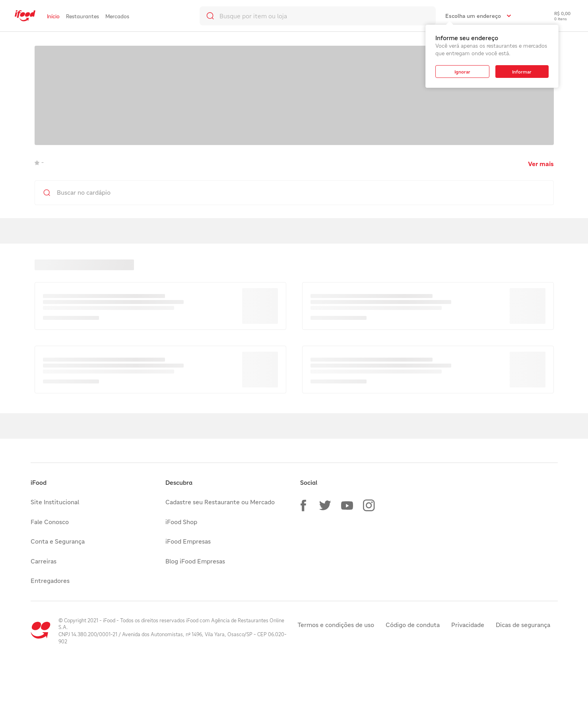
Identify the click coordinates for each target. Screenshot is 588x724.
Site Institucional (55, 502)
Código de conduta (413, 625)
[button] (303, 505)
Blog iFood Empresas (195, 561)
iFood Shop (181, 522)
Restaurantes (82, 16)
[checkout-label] (556, 16)
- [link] (39, 162)
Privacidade (468, 625)
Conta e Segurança (58, 541)
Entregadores (50, 581)
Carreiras (44, 561)
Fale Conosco (50, 522)
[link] (25, 16)
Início (53, 16)
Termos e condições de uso (336, 625)
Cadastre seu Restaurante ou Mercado (220, 502)
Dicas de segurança (523, 625)
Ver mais (541, 164)
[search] (318, 16)
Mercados (117, 16)
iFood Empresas (188, 541)
